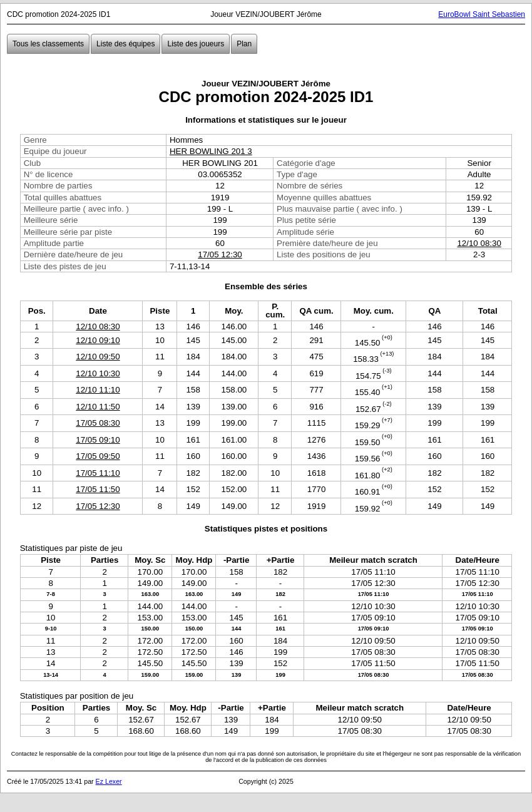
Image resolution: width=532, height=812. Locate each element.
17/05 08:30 (98, 423)
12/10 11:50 (98, 407)
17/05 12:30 (220, 254)
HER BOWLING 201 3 (211, 151)
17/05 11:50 (98, 489)
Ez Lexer (109, 781)
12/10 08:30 (479, 243)
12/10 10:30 (98, 373)
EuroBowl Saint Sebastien (482, 14)
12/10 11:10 (98, 390)
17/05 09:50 (98, 456)
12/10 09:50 (98, 357)
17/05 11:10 (98, 473)
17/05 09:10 (98, 440)
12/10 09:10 (98, 340)
